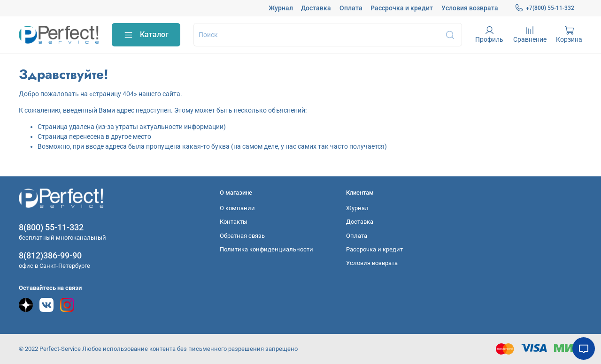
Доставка (316, 8)
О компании (237, 208)
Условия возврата (470, 8)
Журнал (281, 8)
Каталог (146, 35)
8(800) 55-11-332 (51, 227)
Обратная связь (242, 236)
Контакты (234, 222)
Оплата (351, 8)
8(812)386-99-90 (50, 255)
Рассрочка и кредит (402, 8)
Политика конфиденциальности (266, 249)
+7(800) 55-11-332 (544, 8)
